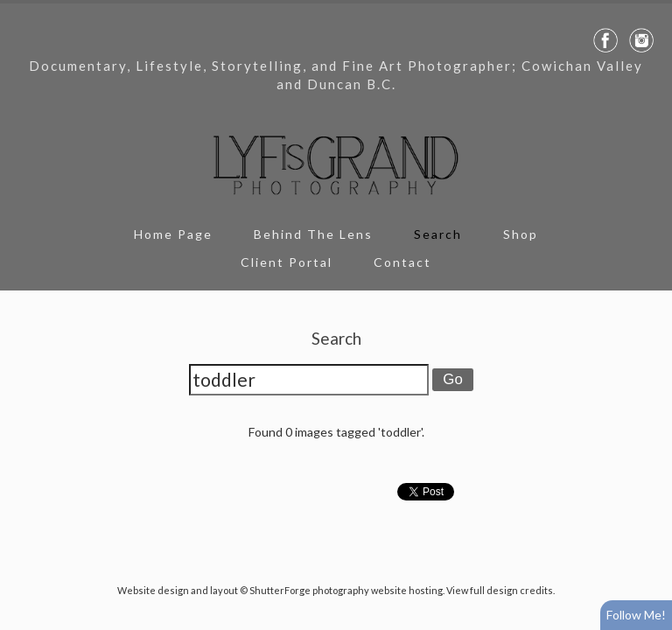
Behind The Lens (313, 234)
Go (452, 379)
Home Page (173, 234)
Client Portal (287, 262)
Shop (521, 234)
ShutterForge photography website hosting (346, 590)
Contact (402, 262)
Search (438, 234)
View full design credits (500, 590)
